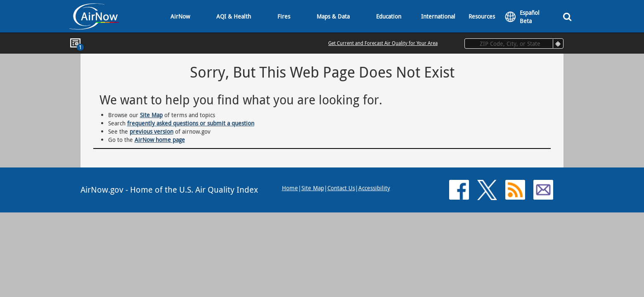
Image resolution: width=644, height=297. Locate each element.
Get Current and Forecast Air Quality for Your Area (383, 43)
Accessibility (374, 188)
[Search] (567, 16)
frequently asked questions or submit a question (191, 123)
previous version (152, 131)
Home (290, 188)
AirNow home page (160, 140)
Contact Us (341, 188)
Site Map (151, 115)
